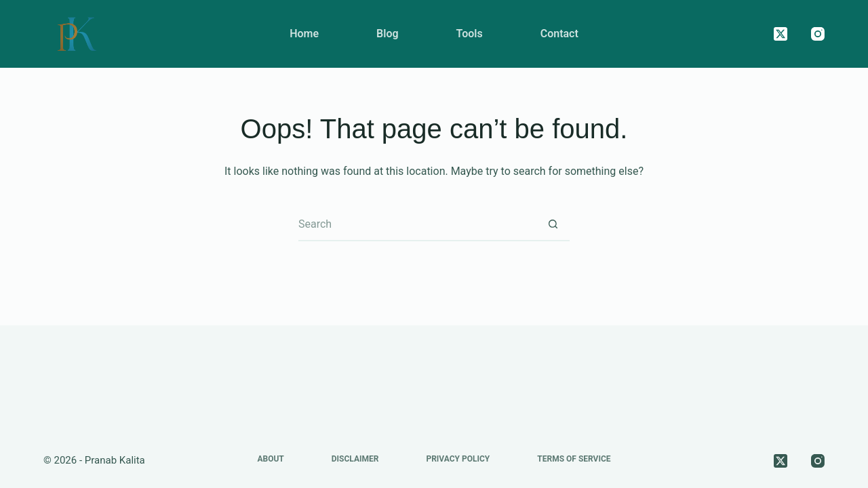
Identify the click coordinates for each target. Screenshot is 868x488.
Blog (387, 34)
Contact (559, 34)
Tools (470, 34)
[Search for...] (417, 224)
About (270, 459)
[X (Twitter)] (781, 34)
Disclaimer (355, 459)
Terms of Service (574, 459)
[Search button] (553, 224)
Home (304, 34)
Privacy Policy (458, 459)
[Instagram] (818, 34)
